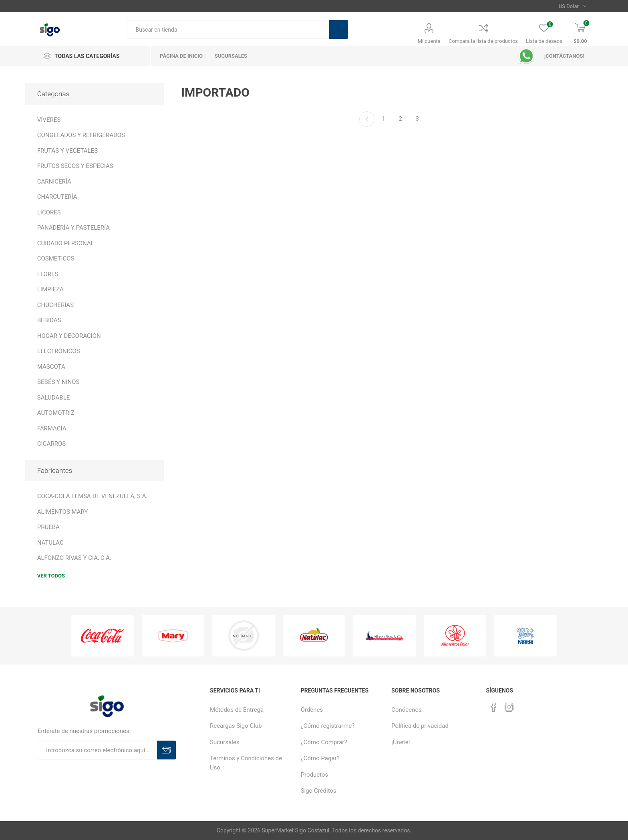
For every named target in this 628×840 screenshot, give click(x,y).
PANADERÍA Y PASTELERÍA (73, 228)
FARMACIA (52, 428)
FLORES (48, 274)
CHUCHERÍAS (55, 305)
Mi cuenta (429, 41)
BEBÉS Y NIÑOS (58, 382)
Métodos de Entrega (237, 710)
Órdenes (312, 710)
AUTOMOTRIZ (56, 413)
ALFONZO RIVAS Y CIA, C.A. (74, 558)
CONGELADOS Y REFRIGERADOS (81, 135)
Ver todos (51, 576)
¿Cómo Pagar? (320, 758)
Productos (315, 775)
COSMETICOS (56, 258)
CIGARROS (52, 444)
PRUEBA (48, 527)
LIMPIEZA (50, 289)
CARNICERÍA (54, 182)
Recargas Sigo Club (236, 726)
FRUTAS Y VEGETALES (67, 151)
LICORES (49, 212)
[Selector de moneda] (573, 6)
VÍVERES (49, 120)
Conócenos (407, 710)
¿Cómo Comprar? (324, 742)
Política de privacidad (420, 726)
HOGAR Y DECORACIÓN (69, 336)
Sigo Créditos (319, 791)
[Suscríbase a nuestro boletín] (97, 750)
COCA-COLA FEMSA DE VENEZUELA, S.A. (93, 496)
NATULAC (50, 543)
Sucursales (225, 742)
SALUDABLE (54, 398)
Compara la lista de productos (483, 41)
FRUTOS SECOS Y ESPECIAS (75, 166)
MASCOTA (51, 367)
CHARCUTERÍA (57, 197)
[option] (103, 636)
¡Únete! (401, 742)
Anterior (367, 119)
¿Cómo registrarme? (328, 726)
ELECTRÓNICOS (59, 351)
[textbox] (228, 29)
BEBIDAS (49, 320)
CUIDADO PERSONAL (66, 243)
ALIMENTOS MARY (63, 512)
